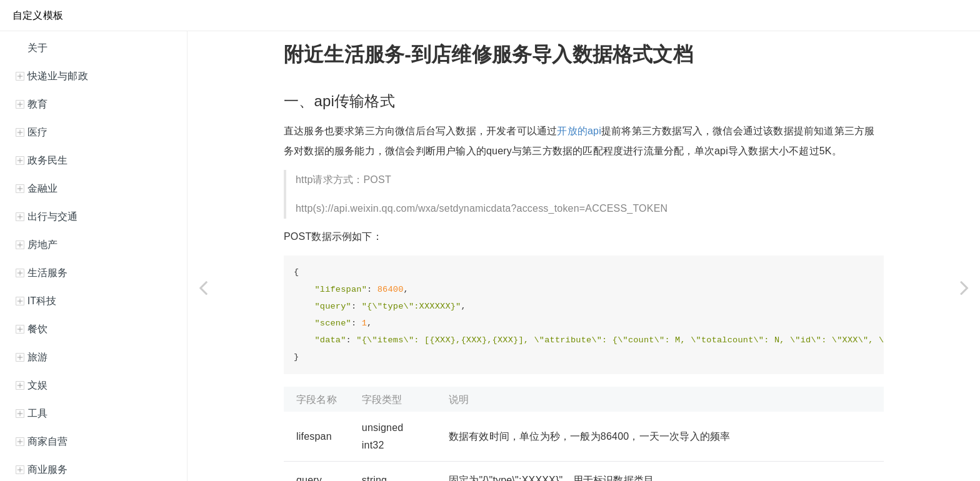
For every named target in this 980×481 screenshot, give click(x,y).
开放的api (579, 131)
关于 (36, 48)
